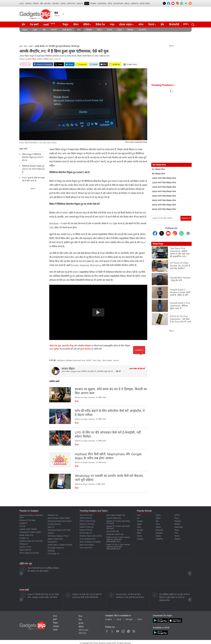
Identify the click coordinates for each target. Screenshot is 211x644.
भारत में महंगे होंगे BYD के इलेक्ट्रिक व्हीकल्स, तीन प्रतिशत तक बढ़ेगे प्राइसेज (43, 570)
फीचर (76, 25)
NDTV (22, 4)
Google (140, 530)
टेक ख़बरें (34, 25)
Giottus (51, 533)
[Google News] (188, 233)
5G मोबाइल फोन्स (158, 169)
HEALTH (80, 4)
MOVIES (47, 4)
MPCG (127, 4)
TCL (176, 533)
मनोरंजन (54, 30)
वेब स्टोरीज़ (142, 30)
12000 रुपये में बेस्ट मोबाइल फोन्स (164, 183)
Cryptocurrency (54, 524)
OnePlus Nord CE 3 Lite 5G (31, 541)
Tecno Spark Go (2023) (29, 553)
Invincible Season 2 (56, 548)
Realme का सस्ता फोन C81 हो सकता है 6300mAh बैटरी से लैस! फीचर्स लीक (87, 596)
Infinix (158, 515)
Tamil (140, 619)
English (109, 619)
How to (116, 360)
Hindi (119, 619)
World (29, 4)
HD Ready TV (53, 554)
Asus (139, 527)
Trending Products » (163, 85)
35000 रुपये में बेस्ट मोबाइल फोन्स (164, 205)
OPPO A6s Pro (86, 533)
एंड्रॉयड (56, 349)
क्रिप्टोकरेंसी (174, 25)
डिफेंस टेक (100, 25)
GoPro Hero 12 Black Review (60, 545)
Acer (139, 515)
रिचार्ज (151, 25)
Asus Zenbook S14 (87, 539)
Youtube (118, 631)
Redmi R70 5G (86, 530)
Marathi (134, 4)
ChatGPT (23, 523)
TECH (87, 4)
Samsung (179, 527)
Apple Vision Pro (26, 535)
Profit (36, 4)
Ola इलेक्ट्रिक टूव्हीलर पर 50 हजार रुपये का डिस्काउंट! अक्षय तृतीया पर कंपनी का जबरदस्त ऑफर (175, 597)
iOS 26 (22, 526)
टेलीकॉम (89, 30)
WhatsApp (128, 631)
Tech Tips (97, 360)
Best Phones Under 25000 (59, 518)
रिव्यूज (66, 25)
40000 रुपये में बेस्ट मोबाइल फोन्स (164, 209)
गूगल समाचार (85, 349)
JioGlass (51, 551)
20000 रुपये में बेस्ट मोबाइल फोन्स (164, 191)
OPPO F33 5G (86, 518)
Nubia (158, 536)
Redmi (177, 524)
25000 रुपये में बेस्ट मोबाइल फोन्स (164, 196)
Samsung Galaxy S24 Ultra (59, 530)
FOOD (63, 4)
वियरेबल (130, 30)
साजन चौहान (32, 59)
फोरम (141, 25)
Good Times (145, 4)
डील (162, 25)
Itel (157, 521)
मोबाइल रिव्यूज (158, 244)
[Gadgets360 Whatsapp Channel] (181, 233)
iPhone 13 (24, 544)
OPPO (177, 515)
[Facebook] (155, 233)
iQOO (158, 518)
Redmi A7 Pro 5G (87, 524)
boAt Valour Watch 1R (116, 515)
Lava (158, 524)
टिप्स (79, 30)
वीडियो (86, 25)
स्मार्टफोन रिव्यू (68, 346)
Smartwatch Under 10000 (30, 532)
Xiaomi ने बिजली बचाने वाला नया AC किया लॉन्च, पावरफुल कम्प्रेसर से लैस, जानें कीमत (43, 596)
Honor (139, 536)
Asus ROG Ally (113, 531)
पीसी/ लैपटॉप (67, 30)
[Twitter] (162, 233)
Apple (139, 524)
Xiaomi (177, 539)
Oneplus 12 (24, 538)
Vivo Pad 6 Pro (86, 548)
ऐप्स (44, 30)
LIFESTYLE (71, 4)
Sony (177, 530)
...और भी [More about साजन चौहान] (117, 371)
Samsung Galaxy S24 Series (60, 521)
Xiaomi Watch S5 (114, 518)
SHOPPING (102, 4)
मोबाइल (25, 30)
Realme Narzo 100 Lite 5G (91, 536)
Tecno (177, 536)
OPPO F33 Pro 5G (87, 521)
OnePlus (159, 539)
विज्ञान (100, 30)
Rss (134, 631)
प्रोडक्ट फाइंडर (125, 25)
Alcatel (140, 521)
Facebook (107, 631)
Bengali (129, 619)
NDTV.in (82, 633)
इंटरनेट (110, 30)
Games (93, 4)
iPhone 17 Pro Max (27, 520)
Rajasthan (118, 4)
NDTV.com (83, 630)
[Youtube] (168, 233)
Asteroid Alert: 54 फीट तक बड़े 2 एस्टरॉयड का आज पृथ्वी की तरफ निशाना (130, 596)
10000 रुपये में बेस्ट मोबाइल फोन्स (164, 178)
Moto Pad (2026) (87, 545)
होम (23, 25)
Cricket (56, 4)
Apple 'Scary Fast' (55, 539)
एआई (50, 24)
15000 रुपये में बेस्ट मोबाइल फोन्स (164, 187)
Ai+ (138, 518)
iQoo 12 (51, 527)
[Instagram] (175, 233)
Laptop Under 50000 (28, 529)
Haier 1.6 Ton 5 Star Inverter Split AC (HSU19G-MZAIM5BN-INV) (118, 547)
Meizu (158, 527)
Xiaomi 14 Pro (25, 547)
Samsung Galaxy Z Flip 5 (58, 536)
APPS (110, 4)
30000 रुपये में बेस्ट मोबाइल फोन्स (164, 200)
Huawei (140, 539)
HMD (139, 533)
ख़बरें (31, 46)
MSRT (89, 360)
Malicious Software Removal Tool (71, 360)
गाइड (112, 25)
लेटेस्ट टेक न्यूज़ (55, 346)
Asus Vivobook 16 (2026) (90, 542)
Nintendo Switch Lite (115, 534)
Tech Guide (107, 360)
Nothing (159, 533)
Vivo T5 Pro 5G (86, 515)
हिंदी (42, 4)
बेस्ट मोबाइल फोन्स (158, 174)
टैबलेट (35, 30)
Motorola (159, 530)
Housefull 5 (52, 542)
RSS (55, 616)
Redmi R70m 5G (87, 527)
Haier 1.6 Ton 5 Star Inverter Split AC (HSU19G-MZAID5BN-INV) (118, 539)
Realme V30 (53, 515)
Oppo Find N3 (25, 550)
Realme (178, 521)
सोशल (120, 30)
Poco (177, 518)
